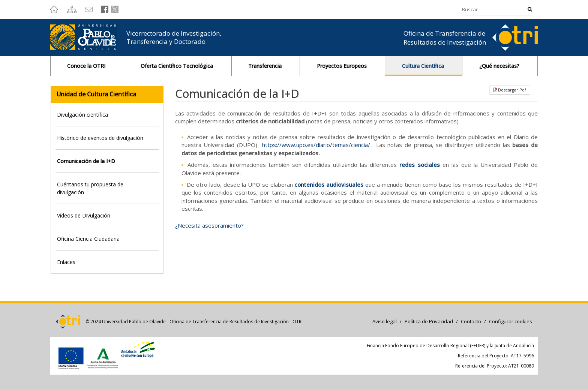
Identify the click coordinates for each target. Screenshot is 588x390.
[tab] (107, 115)
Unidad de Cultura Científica (96, 94)
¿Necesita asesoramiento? (209, 225)
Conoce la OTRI (87, 66)
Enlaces (66, 262)
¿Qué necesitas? (500, 66)
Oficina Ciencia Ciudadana (88, 239)
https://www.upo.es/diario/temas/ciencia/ (316, 145)
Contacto (471, 321)
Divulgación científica (82, 115)
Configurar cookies (511, 321)
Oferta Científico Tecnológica (178, 66)
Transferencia (266, 66)
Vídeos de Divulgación (84, 215)
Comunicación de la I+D (86, 161)
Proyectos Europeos (343, 66)
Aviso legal (385, 321)
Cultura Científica (424, 66)
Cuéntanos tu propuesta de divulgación (90, 188)
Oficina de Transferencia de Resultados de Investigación (445, 38)
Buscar (530, 9)
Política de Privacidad (429, 321)
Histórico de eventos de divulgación (100, 138)
